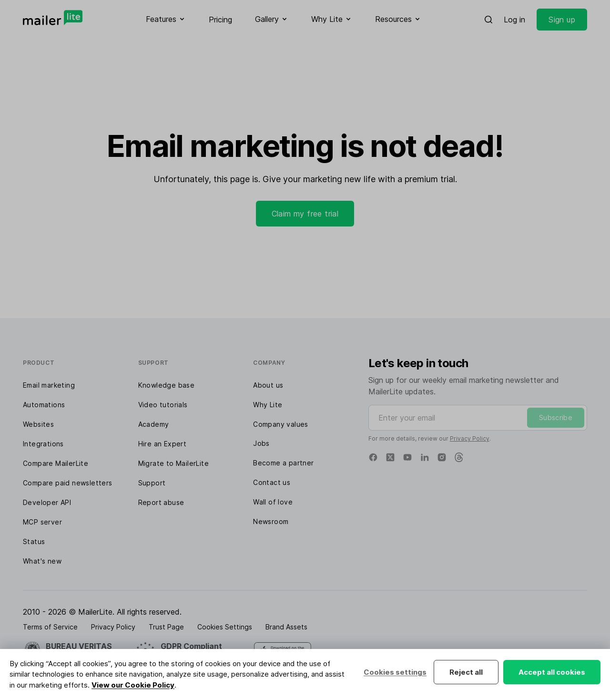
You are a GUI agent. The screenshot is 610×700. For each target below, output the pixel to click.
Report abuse (161, 502)
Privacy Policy (470, 438)
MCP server (42, 522)
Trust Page (166, 627)
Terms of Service (50, 627)
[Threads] (459, 457)
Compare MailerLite (56, 463)
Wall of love (273, 502)
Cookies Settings (225, 627)
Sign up (562, 20)
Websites (38, 424)
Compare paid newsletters (68, 483)
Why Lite (268, 405)
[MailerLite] (53, 18)
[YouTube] (407, 457)
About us (268, 385)
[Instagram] (442, 457)
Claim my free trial (305, 214)
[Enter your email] (478, 418)
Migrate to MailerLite (173, 463)
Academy (154, 424)
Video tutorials (163, 405)
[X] (390, 457)
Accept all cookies (552, 672)
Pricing (220, 20)
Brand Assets (286, 627)
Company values (281, 424)
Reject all (466, 672)
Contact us (272, 482)
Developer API (47, 502)
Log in (514, 20)
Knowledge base (167, 385)
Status (34, 541)
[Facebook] (373, 457)
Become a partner (283, 463)
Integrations (43, 444)
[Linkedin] (425, 457)
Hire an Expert (163, 444)
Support (152, 483)
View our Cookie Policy (133, 685)
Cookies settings (395, 672)
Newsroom (271, 521)
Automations (44, 405)
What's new (42, 561)
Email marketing (49, 385)
